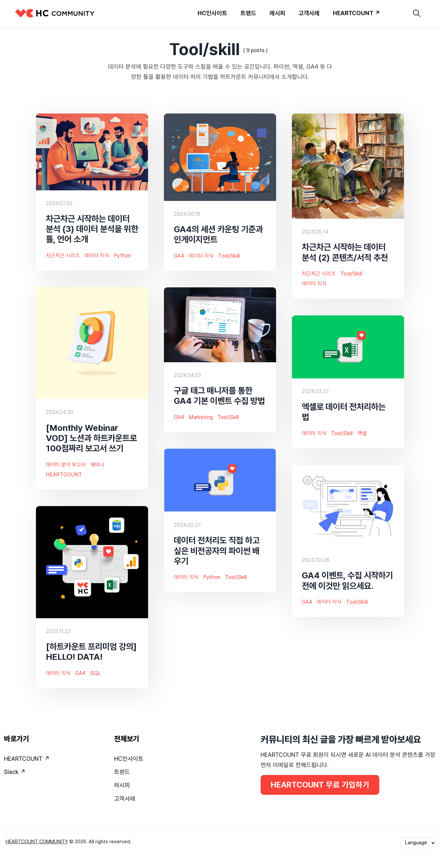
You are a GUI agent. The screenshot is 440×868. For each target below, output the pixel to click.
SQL (95, 673)
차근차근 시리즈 (63, 256)
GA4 (179, 256)
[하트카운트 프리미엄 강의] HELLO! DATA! (91, 652)
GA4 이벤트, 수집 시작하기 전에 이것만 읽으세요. (347, 580)
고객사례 (125, 799)
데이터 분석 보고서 (66, 465)
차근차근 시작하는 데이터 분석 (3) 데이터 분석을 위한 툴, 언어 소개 (92, 229)
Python (122, 256)
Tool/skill (229, 256)
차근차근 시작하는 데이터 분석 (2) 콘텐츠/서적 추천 (345, 252)
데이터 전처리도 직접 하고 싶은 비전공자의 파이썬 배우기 (217, 550)
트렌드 (122, 772)
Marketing (201, 417)
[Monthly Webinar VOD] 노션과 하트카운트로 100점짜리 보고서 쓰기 (91, 438)
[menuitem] (55, 760)
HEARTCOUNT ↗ (27, 759)
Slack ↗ (15, 772)
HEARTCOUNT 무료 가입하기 (320, 785)
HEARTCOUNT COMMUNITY (37, 842)
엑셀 (362, 433)
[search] (417, 13)
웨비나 (98, 465)
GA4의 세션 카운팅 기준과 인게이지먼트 (218, 234)
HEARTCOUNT (64, 475)
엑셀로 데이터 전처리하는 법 (344, 412)
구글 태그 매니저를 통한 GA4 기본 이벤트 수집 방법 (219, 396)
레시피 (122, 785)
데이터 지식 (97, 256)
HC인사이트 (129, 759)
